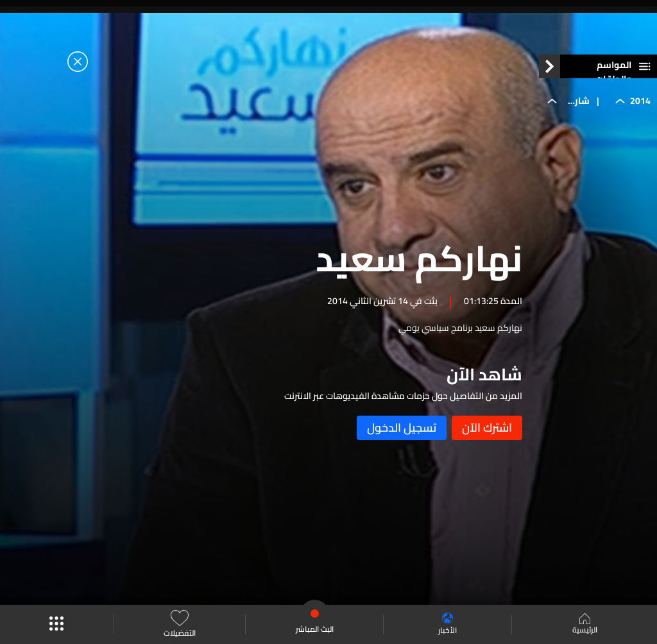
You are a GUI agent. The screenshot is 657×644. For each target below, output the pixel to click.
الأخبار (448, 624)
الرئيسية (585, 625)
